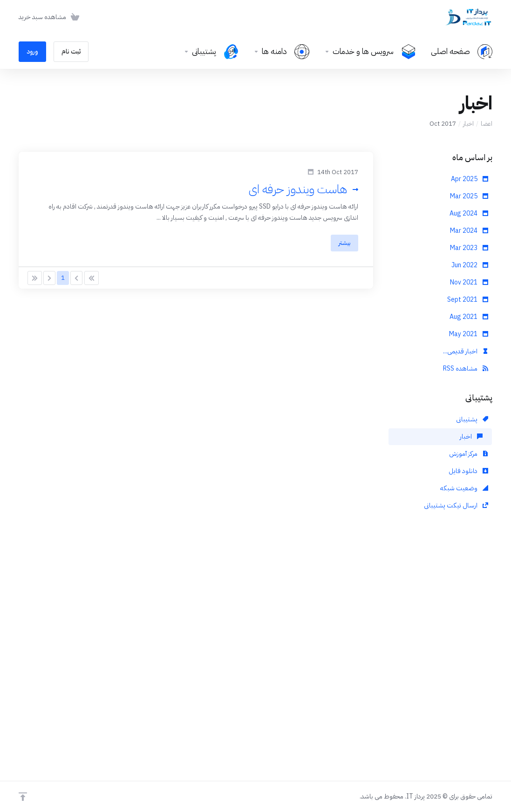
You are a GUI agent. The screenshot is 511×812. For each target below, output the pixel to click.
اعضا (487, 124)
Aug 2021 (469, 317)
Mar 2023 (469, 248)
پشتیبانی (472, 419)
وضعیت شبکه (464, 488)
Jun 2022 (470, 265)
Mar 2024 (469, 231)
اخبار (468, 124)
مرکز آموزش (469, 454)
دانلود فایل (468, 471)
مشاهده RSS (466, 369)
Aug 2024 (469, 213)
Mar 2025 (469, 196)
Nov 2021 (469, 282)
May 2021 (469, 334)
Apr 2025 (470, 179)
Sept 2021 (468, 300)
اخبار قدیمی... (466, 351)
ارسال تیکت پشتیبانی (456, 505)
